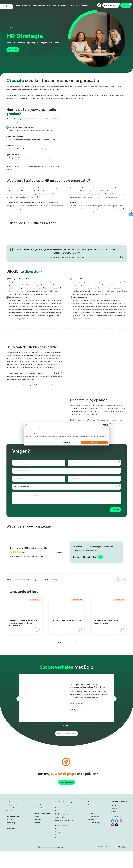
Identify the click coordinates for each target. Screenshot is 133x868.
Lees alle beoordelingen (51, 586)
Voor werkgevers (23, 5)
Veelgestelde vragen (94, 841)
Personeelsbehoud (62, 829)
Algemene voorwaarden (58, 865)
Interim (36, 834)
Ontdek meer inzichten (66, 651)
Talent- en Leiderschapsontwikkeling (69, 820)
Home (8, 27)
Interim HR (38, 841)
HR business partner (16, 357)
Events (58, 856)
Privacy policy (71, 865)
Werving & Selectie (40, 823)
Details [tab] (66, 429)
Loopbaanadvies (61, 826)
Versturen (115, 515)
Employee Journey (62, 832)
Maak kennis (13, 50)
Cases (57, 853)
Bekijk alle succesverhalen (67, 743)
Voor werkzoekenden (41, 5)
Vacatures (127, 5)
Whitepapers (60, 850)
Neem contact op (66, 800)
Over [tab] (95, 429)
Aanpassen (66, 442)
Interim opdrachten (112, 5)
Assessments (60, 835)
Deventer (114, 826)
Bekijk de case (78, 720)
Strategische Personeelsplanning (18, 823)
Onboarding (10, 838)
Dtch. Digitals (122, 865)
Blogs (57, 847)
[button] (117, 586)
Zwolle (113, 829)
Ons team (91, 823)
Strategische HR (35, 606)
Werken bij (91, 826)
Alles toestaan (94, 442)
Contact (86, 5)
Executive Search (40, 826)
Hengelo (114, 823)
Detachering (38, 838)
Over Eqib (75, 5)
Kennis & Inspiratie (60, 5)
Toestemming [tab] (38, 429)
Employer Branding (13, 826)
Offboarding (11, 841)
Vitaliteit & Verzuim (13, 829)
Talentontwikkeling (62, 823)
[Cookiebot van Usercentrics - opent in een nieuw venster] (100, 425)
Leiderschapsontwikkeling (64, 838)
